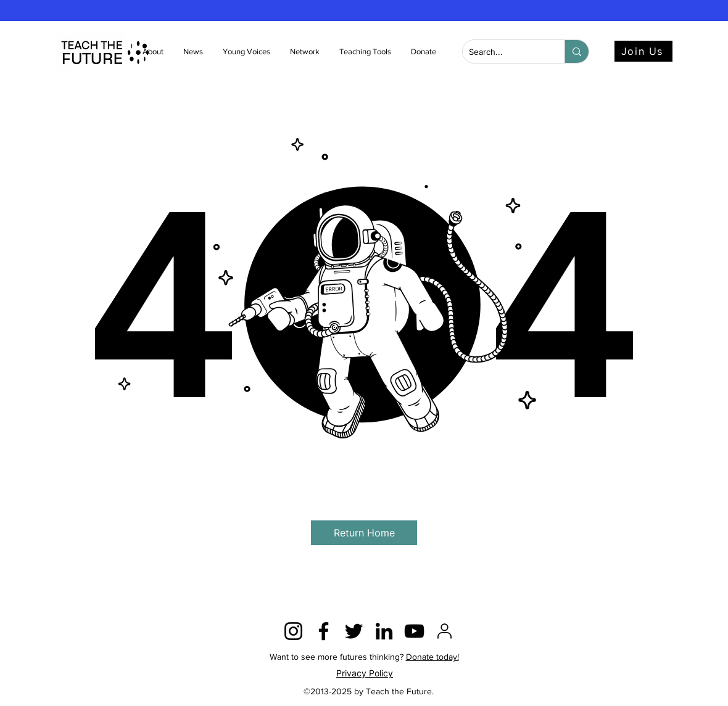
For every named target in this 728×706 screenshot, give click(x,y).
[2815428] (445, 631)
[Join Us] (643, 51)
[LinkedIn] (384, 631)
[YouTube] (414, 631)
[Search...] (504, 52)
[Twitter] (354, 631)
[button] (194, 52)
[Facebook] (324, 631)
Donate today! (432, 657)
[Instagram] (293, 631)
